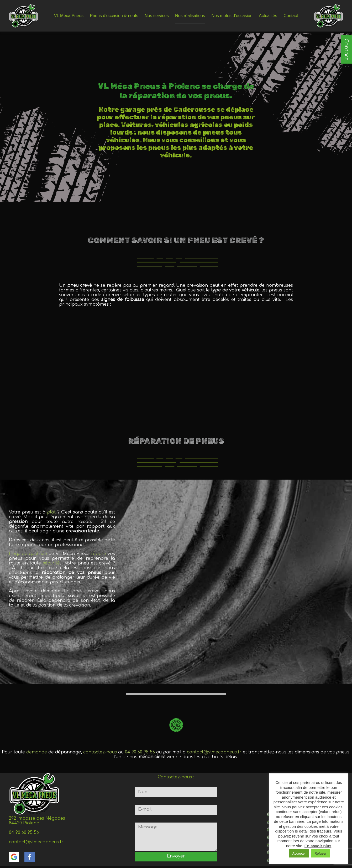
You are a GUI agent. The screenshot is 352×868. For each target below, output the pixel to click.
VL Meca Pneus (69, 16)
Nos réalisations (190, 16)
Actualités (268, 16)
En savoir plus (318, 846)
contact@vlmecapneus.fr (214, 752)
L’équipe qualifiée (28, 554)
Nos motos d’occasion (232, 16)
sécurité (51, 563)
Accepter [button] (299, 853)
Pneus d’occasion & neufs (114, 16)
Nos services (157, 16)
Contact (346, 49)
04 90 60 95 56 (140, 752)
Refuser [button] (321, 853)
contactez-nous (100, 752)
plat (52, 512)
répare (99, 554)
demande (37, 752)
